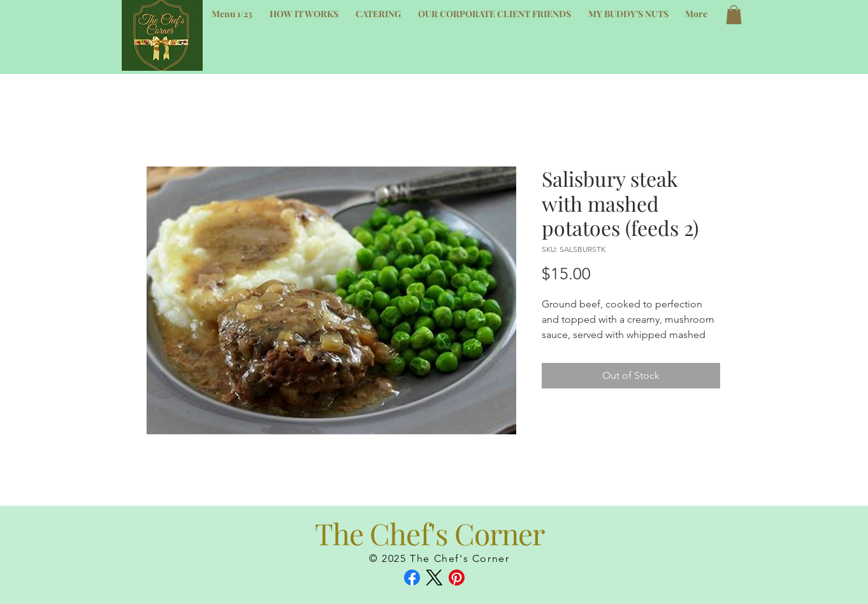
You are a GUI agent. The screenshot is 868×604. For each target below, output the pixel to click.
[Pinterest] (457, 578)
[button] (734, 15)
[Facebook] (412, 578)
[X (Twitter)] (434, 578)
